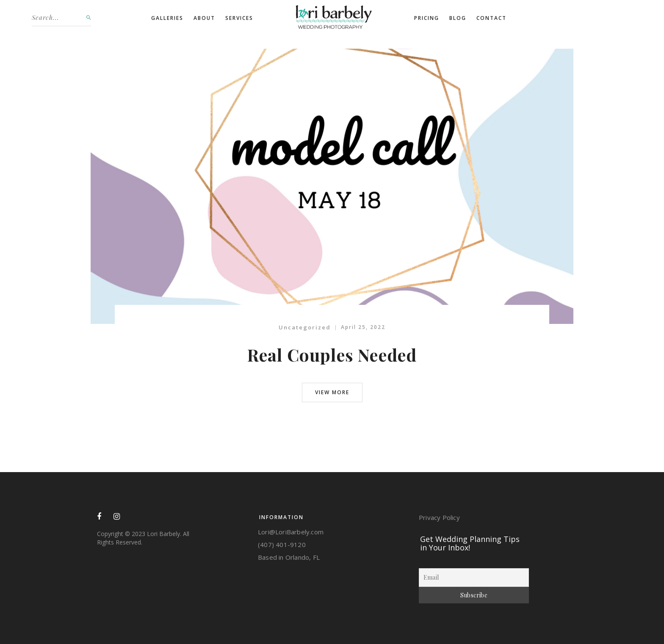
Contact (491, 18)
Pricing (427, 18)
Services (239, 18)
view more (332, 392)
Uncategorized (305, 327)
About (204, 18)
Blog (458, 18)
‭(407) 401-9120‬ (282, 544)
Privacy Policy (439, 517)
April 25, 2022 (363, 327)
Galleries (167, 18)
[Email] (474, 578)
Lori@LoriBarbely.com (291, 532)
